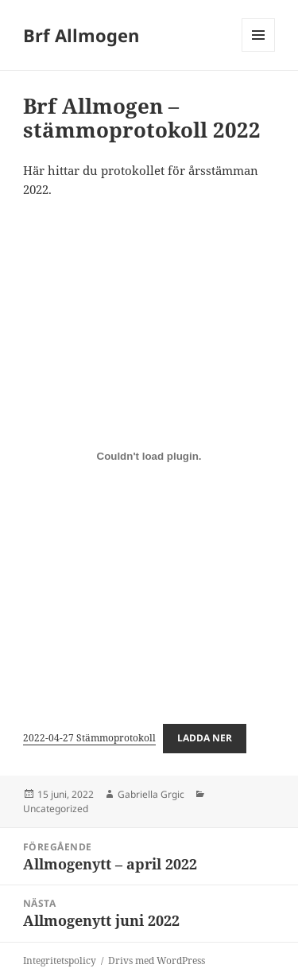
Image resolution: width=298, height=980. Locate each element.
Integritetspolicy (60, 961)
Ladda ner (205, 738)
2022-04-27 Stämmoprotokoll (89, 738)
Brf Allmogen (81, 35)
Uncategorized (56, 809)
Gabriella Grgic (151, 794)
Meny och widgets (259, 51)
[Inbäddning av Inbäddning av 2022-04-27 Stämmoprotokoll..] (149, 457)
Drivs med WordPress (157, 961)
